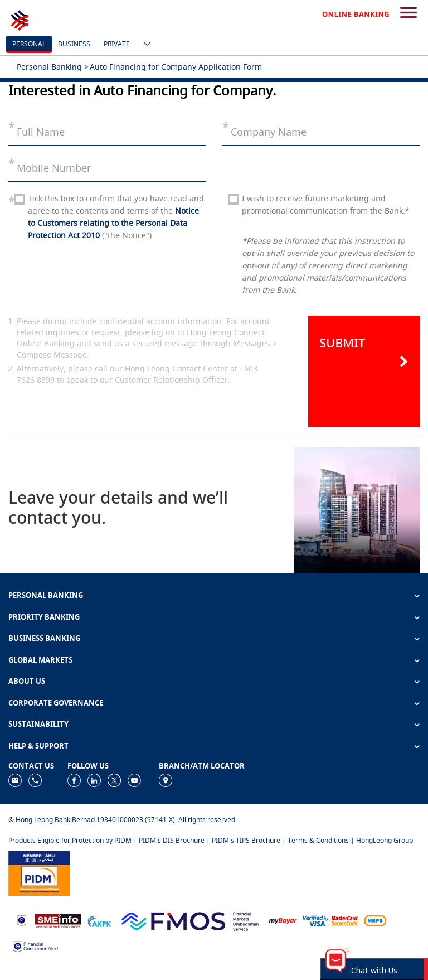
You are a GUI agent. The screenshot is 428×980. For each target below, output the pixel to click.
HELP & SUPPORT (38, 746)
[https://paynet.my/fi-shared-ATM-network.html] (375, 920)
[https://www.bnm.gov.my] (21, 920)
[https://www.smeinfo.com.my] (58, 920)
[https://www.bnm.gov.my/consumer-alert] (36, 946)
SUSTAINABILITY (38, 724)
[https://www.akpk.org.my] (99, 920)
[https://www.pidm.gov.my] (39, 872)
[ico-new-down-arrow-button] (144, 45)
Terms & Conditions (318, 840)
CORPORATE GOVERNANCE (56, 703)
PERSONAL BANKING (46, 595)
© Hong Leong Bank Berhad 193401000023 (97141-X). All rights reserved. (123, 820)
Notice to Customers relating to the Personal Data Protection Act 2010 (113, 223)
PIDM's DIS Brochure (172, 840)
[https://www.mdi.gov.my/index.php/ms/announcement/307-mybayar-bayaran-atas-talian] (283, 920)
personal (29, 44)
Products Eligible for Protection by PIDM (70, 840)
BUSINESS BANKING (44, 638)
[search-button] (408, 13)
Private (117, 44)
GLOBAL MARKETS (40, 660)
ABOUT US (27, 681)
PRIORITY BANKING (44, 617)
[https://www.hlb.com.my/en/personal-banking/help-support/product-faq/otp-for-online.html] (331, 920)
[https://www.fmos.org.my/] (190, 920)
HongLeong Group (385, 840)
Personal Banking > (53, 67)
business (74, 44)
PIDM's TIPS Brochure (246, 840)
